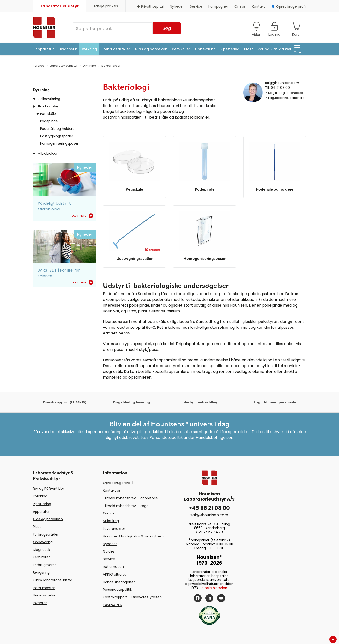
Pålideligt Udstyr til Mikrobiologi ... (55, 206)
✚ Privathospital (150, 6)
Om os (240, 6)
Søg (167, 28)
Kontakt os (112, 490)
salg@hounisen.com (282, 83)
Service (196, 6)
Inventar (40, 603)
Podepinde (49, 121)
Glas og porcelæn (151, 49)
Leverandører (114, 529)
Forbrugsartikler (116, 49)
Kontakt (258, 6)
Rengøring (41, 572)
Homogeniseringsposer (59, 143)
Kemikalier (181, 49)
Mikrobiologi (47, 153)
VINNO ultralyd (115, 574)
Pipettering (230, 49)
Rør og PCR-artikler (275, 49)
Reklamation (113, 567)
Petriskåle (48, 114)
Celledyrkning (49, 99)
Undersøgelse (44, 595)
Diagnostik (68, 49)
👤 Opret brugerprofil (289, 6)
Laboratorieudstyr (60, 6)
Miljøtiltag (111, 521)
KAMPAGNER (113, 605)
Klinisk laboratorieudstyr (53, 580)
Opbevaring (205, 49)
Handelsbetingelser (119, 582)
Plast (249, 49)
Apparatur (45, 49)
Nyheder (177, 6)
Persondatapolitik (117, 590)
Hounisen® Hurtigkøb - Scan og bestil (134, 536)
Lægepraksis (106, 6)
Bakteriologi (49, 106)
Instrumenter (44, 588)
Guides (109, 551)
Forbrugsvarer (44, 565)
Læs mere (83, 216)
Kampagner (218, 6)
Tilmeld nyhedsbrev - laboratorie (130, 498)
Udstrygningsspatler (57, 136)
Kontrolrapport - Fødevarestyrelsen (132, 597)
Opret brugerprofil (118, 483)
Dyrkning (89, 49)
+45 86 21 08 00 (209, 508)
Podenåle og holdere (57, 129)
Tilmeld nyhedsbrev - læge (126, 506)
